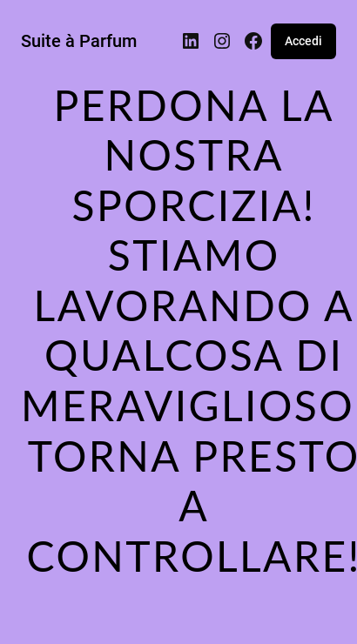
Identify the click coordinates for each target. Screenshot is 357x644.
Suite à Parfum (79, 41)
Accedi (303, 41)
